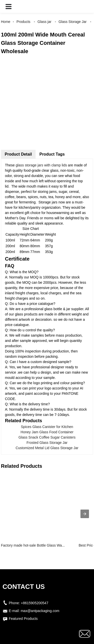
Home (6, 22)
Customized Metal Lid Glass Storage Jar (47, 448)
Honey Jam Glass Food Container (47, 432)
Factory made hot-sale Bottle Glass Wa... (33, 545)
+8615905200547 (34, 603)
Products (23, 22)
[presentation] (85, 514)
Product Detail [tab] (18, 154)
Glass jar (44, 22)
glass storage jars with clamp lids (41, 165)
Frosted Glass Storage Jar (47, 443)
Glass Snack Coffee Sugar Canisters (47, 437)
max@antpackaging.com (40, 611)
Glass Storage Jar (72, 22)
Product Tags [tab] (52, 154)
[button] (9, 6)
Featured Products (23, 619)
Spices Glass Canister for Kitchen (47, 427)
